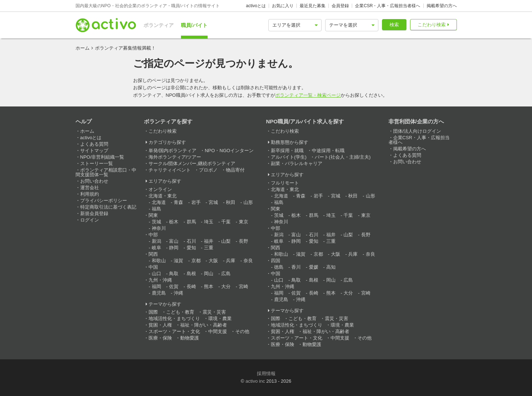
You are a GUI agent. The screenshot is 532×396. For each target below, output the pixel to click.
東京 (244, 222)
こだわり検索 (432, 25)
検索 (394, 25)
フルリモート (285, 183)
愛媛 (314, 267)
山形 (248, 202)
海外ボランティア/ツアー (175, 157)
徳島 (279, 267)
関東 (153, 215)
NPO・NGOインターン (229, 151)
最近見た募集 (313, 6)
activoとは (256, 6)
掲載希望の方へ (442, 6)
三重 (209, 248)
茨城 (156, 222)
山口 (156, 274)
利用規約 (90, 194)
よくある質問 (94, 144)
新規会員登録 (94, 213)
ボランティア (159, 25)
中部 (153, 235)
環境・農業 (220, 318)
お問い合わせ (94, 181)
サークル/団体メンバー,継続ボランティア (192, 163)
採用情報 (266, 374)
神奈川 (159, 228)
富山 (174, 241)
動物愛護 (190, 338)
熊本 (209, 286)
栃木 (174, 222)
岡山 (209, 274)
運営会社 (90, 188)
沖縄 (178, 293)
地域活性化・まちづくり (174, 318)
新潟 (156, 241)
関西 (153, 254)
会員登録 (340, 6)
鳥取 (174, 274)
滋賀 (178, 261)
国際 (153, 312)
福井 (209, 241)
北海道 (159, 202)
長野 (244, 241)
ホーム (83, 48)
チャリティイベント (170, 170)
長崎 (191, 286)
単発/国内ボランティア (173, 151)
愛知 (191, 248)
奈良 (248, 261)
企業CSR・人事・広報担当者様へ (388, 6)
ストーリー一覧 (97, 163)
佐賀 (174, 286)
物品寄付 (235, 170)
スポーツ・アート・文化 (174, 331)
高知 (331, 267)
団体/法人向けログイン (417, 131)
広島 (226, 274)
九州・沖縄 (160, 280)
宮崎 (244, 286)
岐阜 (156, 248)
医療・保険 (160, 338)
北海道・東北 (163, 196)
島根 (191, 274)
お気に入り (283, 6)
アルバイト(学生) (289, 157)
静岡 (174, 248)
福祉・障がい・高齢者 (204, 325)
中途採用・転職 (328, 151)
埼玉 (209, 222)
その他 (242, 331)
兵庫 (231, 261)
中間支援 (218, 331)
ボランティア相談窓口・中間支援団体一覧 (106, 172)
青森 (178, 202)
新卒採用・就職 (287, 151)
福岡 (156, 286)
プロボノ (208, 170)
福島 (156, 209)
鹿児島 (159, 293)
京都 (196, 261)
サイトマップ (94, 151)
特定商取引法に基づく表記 (108, 207)
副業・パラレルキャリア (297, 163)
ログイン (90, 220)
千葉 (226, 222)
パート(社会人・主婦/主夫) (343, 157)
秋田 (231, 202)
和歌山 (159, 261)
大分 (226, 286)
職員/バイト (194, 25)
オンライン (160, 189)
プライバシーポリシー (104, 201)
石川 (191, 241)
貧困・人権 (160, 325)
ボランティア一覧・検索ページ (308, 95)
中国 (153, 267)
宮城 (213, 202)
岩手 (196, 202)
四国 (276, 261)
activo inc (255, 381)
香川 (296, 267)
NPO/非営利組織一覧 (102, 157)
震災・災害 (214, 312)
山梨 (226, 241)
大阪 (213, 261)
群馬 (191, 222)
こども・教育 (180, 312)
